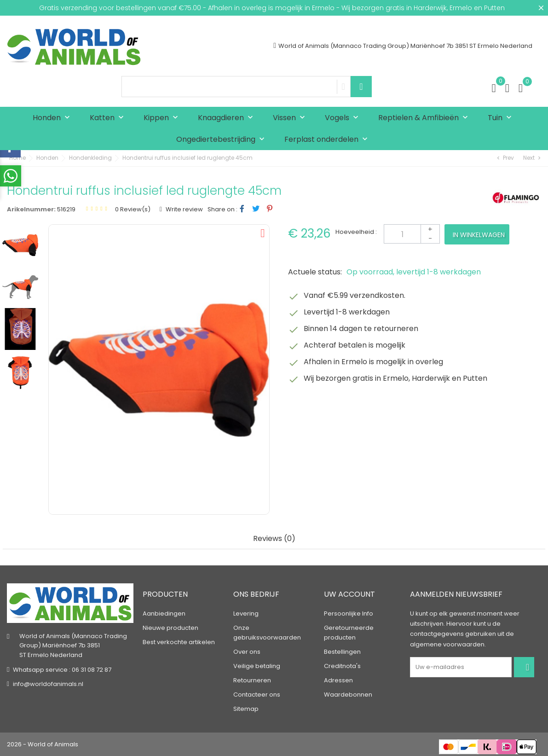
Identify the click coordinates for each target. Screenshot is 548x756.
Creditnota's (342, 666)
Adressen (338, 680)
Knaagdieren (228, 118)
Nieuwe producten (170, 628)
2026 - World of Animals (43, 744)
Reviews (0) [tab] (274, 539)
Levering (246, 614)
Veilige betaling (257, 666)
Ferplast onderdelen (328, 140)
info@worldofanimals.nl (48, 684)
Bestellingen (342, 652)
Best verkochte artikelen (179, 642)
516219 (66, 209)
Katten (109, 118)
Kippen (163, 118)
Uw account (349, 594)
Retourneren (252, 680)
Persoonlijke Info (349, 614)
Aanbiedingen (164, 614)
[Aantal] (412, 234)
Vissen (291, 118)
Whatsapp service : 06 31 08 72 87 (62, 670)
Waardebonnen (348, 695)
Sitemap (246, 709)
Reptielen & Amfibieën (425, 118)
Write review (184, 209)
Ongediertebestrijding (222, 140)
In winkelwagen (479, 235)
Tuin (502, 118)
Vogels (344, 118)
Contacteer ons (257, 695)
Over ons (247, 652)
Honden (53, 118)
